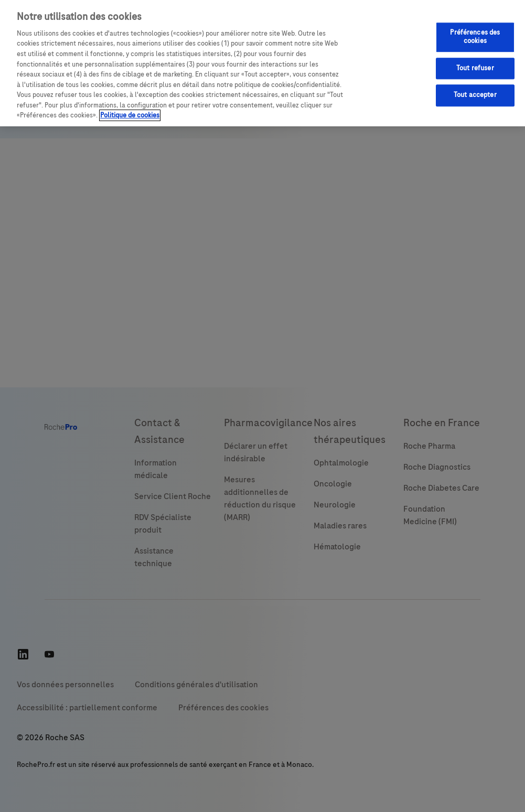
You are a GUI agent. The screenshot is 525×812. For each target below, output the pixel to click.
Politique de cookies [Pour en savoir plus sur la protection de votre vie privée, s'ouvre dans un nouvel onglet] (130, 115)
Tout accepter (475, 95)
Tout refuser (475, 68)
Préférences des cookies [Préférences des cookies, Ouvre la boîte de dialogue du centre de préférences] (475, 37)
